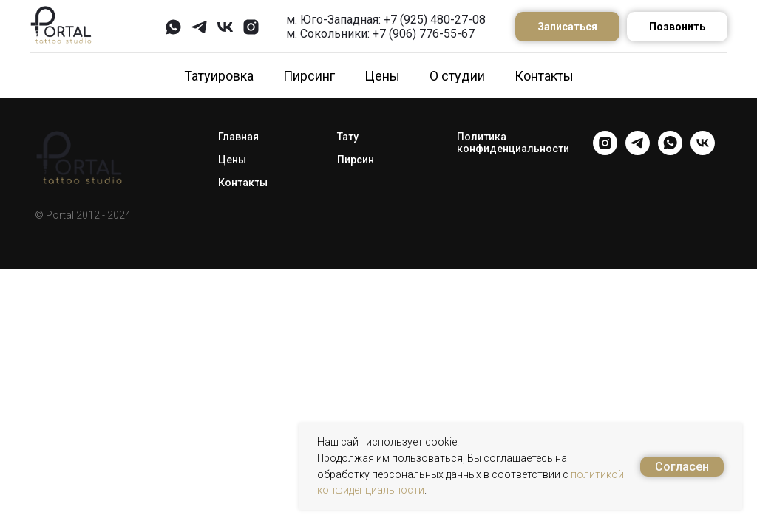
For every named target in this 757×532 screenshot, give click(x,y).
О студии (457, 76)
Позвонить (677, 27)
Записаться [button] (567, 27)
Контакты (544, 76)
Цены (382, 76)
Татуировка (219, 76)
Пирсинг (309, 76)
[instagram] (251, 27)
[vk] (225, 27)
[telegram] (199, 27)
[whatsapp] (173, 27)
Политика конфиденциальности (513, 143)
